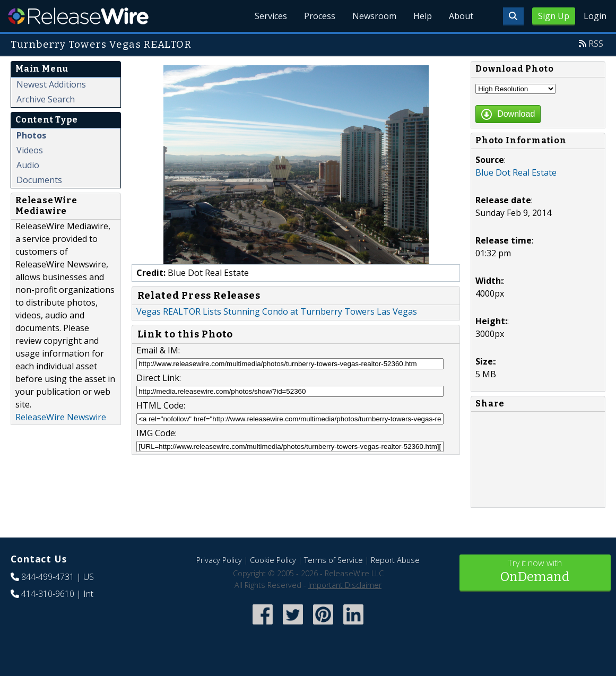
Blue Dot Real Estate (516, 172)
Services (271, 16)
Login (595, 16)
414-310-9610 (48, 594)
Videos (30, 150)
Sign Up (554, 16)
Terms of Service (333, 560)
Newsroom (374, 16)
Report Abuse (395, 560)
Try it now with (535, 572)
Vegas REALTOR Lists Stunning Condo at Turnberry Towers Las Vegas (277, 311)
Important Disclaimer (345, 585)
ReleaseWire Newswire (61, 417)
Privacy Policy (219, 560)
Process (320, 16)
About (461, 16)
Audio (28, 165)
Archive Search (46, 99)
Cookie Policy (273, 560)
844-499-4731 (48, 577)
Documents (39, 180)
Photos (31, 135)
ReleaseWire (78, 16)
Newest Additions (51, 84)
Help (423, 16)
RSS (596, 44)
